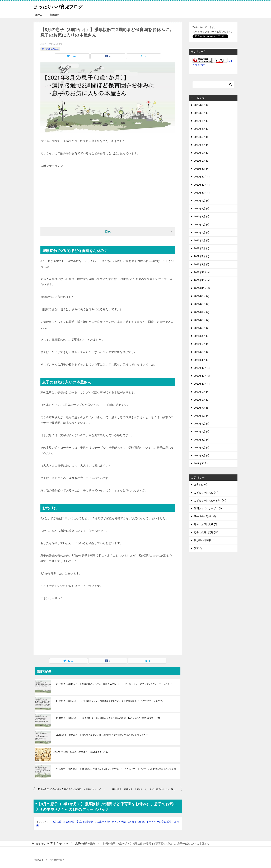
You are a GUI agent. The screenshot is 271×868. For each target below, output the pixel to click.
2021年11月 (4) (202, 280)
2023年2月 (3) (202, 161)
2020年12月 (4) (202, 368)
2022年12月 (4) (202, 177)
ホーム (39, 15)
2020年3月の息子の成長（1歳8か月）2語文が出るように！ (82, 752)
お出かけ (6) (201, 484)
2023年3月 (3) (202, 153)
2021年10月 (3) (202, 288)
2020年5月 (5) (202, 424)
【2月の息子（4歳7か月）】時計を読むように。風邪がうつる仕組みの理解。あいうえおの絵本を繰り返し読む (107, 718)
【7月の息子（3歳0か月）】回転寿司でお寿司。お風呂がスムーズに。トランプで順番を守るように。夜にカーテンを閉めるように (72, 789)
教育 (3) (198, 548)
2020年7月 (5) (202, 408)
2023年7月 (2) (202, 121)
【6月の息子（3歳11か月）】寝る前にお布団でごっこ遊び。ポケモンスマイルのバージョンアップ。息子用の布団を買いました (115, 769)
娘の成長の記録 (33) (205, 516)
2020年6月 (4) (202, 416)
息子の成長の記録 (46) (206, 532)
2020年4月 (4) (202, 431)
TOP (52, 844)
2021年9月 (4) (202, 296)
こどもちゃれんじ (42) (206, 493)
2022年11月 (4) (202, 185)
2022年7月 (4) (202, 216)
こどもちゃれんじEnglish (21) (210, 500)
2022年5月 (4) (202, 232)
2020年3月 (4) (202, 440)
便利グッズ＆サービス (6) (208, 508)
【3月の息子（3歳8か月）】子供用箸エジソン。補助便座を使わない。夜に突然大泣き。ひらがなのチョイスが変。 (109, 701)
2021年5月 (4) (202, 328)
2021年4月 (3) (202, 336)
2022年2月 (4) (202, 256)
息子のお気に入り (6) (205, 524)
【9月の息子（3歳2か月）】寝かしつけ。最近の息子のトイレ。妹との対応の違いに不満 (146, 789)
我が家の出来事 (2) (204, 540)
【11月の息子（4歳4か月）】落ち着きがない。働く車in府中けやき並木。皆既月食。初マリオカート (102, 735)
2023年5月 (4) (202, 137)
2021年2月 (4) (202, 352)
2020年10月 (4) (202, 384)
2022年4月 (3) (202, 240)
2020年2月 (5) (202, 448)
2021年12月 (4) (202, 272)
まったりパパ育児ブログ (63, 6)
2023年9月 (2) (202, 105)
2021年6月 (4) (202, 320)
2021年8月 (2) (202, 304)
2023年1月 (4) (202, 169)
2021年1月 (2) (202, 360)
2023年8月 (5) (202, 113)
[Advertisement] (108, 193)
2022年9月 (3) (202, 201)
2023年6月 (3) (202, 129)
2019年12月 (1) (202, 463)
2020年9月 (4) (202, 392)
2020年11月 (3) (202, 376)
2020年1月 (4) (202, 455)
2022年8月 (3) (202, 209)
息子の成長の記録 (50, 49)
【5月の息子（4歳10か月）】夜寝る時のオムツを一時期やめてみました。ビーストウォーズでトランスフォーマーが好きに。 (114, 684)
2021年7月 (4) (202, 312)
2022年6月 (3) (202, 225)
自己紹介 (54, 15)
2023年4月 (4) (202, 145)
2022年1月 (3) (202, 264)
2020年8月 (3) (202, 400)
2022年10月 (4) (202, 193)
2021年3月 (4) (202, 344)
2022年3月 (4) (202, 248)
